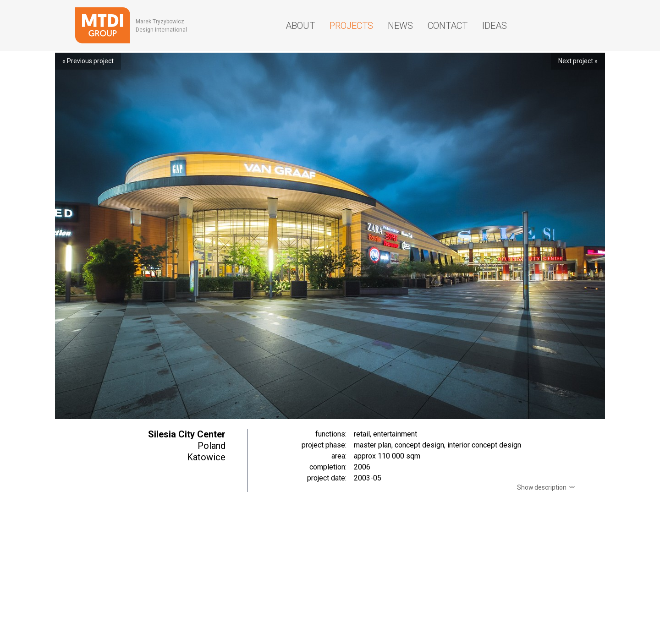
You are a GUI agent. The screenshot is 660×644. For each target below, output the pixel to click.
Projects (351, 26)
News (400, 26)
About (300, 26)
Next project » (578, 61)
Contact (448, 26)
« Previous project (88, 61)
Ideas (495, 26)
